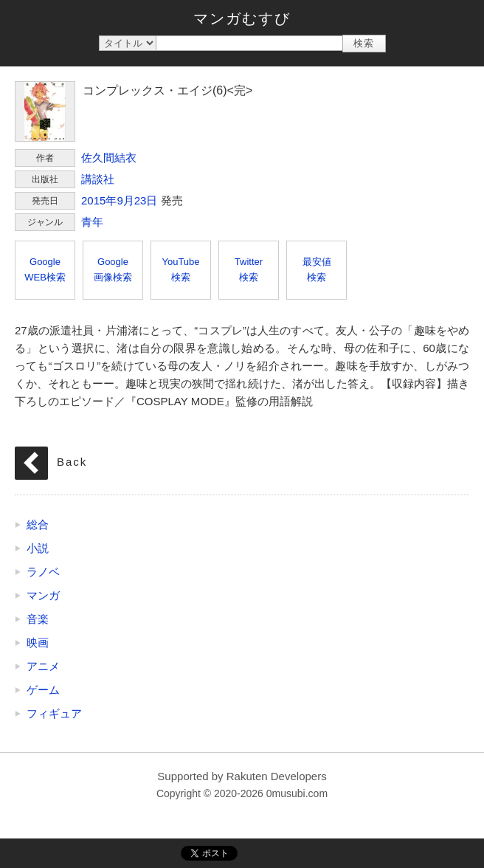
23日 (146, 200)
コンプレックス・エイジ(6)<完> (45, 111)
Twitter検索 (249, 269)
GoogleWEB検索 (45, 269)
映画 (38, 643)
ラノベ (43, 572)
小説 (38, 548)
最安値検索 (317, 269)
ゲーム (43, 690)
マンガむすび (242, 18)
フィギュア (54, 713)
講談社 (98, 179)
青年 (92, 222)
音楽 (38, 619)
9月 (125, 200)
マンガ (43, 595)
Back (72, 462)
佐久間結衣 (109, 158)
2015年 (99, 200)
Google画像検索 (113, 269)
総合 (38, 524)
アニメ (43, 666)
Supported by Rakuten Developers (242, 776)
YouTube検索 (180, 269)
